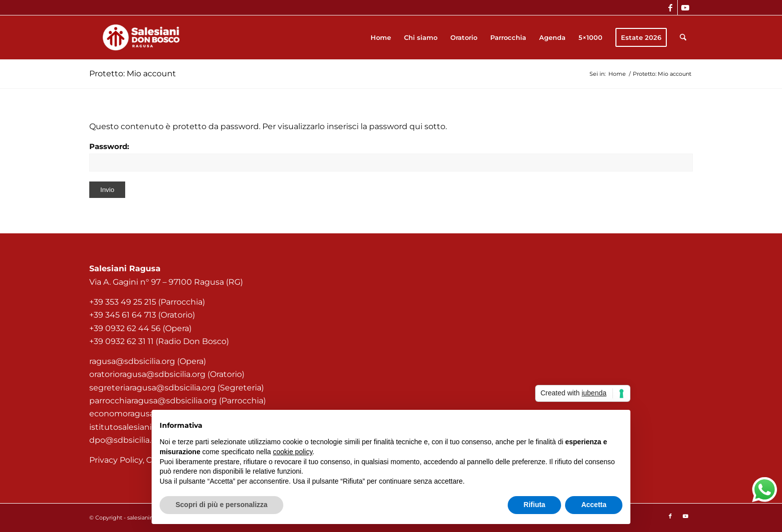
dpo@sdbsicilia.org (127, 440)
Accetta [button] (594, 505)
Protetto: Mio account (133, 74)
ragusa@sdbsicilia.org (132, 361)
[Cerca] (683, 37)
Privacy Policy (116, 460)
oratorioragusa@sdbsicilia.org (147, 374)
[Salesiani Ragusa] (141, 37)
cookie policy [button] (293, 452)
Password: (391, 157)
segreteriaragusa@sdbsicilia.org (152, 388)
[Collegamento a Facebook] (670, 7)
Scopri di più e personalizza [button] (221, 505)
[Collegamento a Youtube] (685, 7)
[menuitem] (381, 37)
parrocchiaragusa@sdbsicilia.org (153, 401)
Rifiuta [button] (535, 505)
